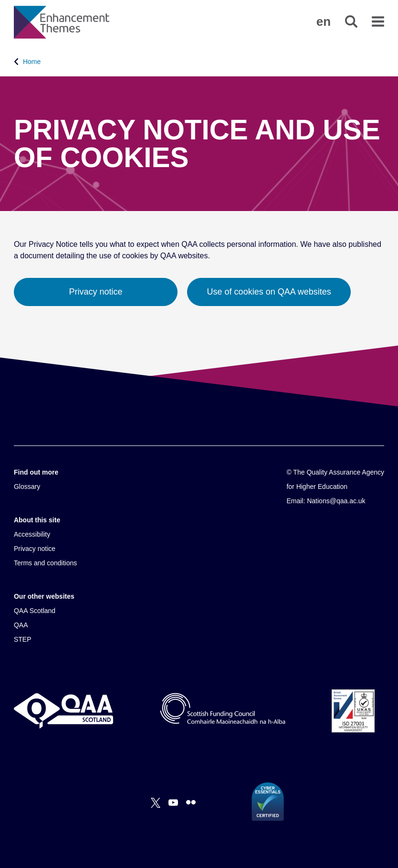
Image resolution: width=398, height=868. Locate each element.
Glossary (27, 487)
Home (32, 62)
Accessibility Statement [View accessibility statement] (0, 0)
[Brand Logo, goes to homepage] (62, 22)
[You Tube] (173, 803)
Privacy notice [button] (96, 292)
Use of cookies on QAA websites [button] (269, 292)
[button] (324, 21)
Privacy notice (35, 549)
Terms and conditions (45, 563)
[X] (156, 803)
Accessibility (32, 534)
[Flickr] (191, 803)
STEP (23, 639)
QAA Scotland (35, 611)
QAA (21, 625)
